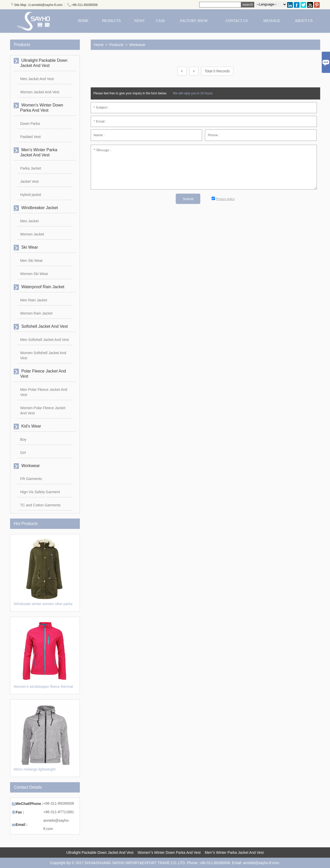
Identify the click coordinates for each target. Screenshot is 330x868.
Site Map (20, 5)
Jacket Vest (29, 181)
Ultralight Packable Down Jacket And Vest (100, 852)
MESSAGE (272, 21)
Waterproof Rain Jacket (42, 287)
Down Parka (30, 124)
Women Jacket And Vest (40, 92)
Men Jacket (29, 221)
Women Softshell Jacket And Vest (43, 355)
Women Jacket (32, 234)
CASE (160, 21)
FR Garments (31, 479)
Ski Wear (29, 247)
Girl (23, 453)
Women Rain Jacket (36, 313)
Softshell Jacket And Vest (44, 326)
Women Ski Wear (34, 274)
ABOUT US (304, 21)
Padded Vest (30, 137)
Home (99, 45)
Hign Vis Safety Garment (40, 492)
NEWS (139, 21)
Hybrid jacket (31, 195)
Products (116, 45)
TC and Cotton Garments (40, 505)
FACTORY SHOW (194, 21)
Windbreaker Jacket (39, 208)
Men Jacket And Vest (37, 79)
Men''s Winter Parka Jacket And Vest (234, 852)
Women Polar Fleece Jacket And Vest (43, 410)
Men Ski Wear (32, 261)
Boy (23, 439)
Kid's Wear (31, 426)
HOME (83, 21)
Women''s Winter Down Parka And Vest (169, 852)
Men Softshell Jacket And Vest (44, 340)
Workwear (137, 45)
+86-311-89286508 (85, 5)
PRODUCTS (112, 21)
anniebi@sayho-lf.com (47, 5)
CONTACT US (237, 21)
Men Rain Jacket (34, 300)
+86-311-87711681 (59, 812)
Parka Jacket (31, 168)
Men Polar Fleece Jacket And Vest (44, 392)
